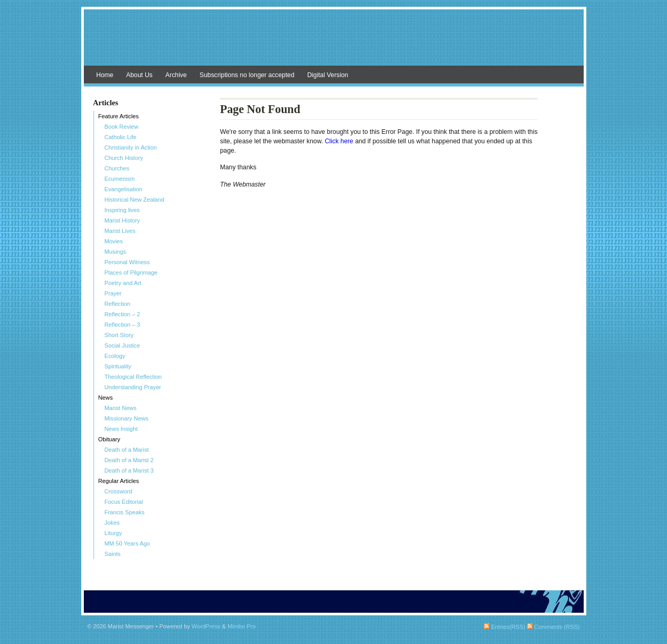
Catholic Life (121, 137)
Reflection (118, 304)
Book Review (122, 127)
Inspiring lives (122, 210)
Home (105, 75)
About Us (139, 75)
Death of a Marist (127, 450)
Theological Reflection (133, 377)
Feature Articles (119, 116)
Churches (117, 168)
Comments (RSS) (553, 627)
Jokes (112, 523)
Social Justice (122, 345)
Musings (116, 252)
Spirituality (118, 366)
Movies (114, 241)
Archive (176, 75)
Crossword (118, 491)
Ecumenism (120, 179)
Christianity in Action (131, 147)
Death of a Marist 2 (129, 460)
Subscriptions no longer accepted (247, 75)
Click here (340, 141)
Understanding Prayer (133, 387)
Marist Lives (120, 231)
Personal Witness (127, 262)
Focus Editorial (124, 502)
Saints (113, 554)
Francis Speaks (125, 512)
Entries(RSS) (504, 627)
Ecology (115, 356)
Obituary (109, 439)
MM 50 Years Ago (128, 543)
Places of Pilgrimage (131, 273)
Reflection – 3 (122, 325)
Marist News (121, 408)
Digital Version (328, 75)
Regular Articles (119, 481)
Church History (124, 158)
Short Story (119, 335)
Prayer (113, 293)
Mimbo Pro (242, 626)
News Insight (121, 429)
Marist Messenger (334, 43)
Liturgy (114, 533)
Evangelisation (124, 189)
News (106, 398)
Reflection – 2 (122, 314)
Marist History (122, 220)
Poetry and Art (123, 283)
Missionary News (127, 418)
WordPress (206, 626)
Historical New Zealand (135, 200)
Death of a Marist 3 (129, 470)
